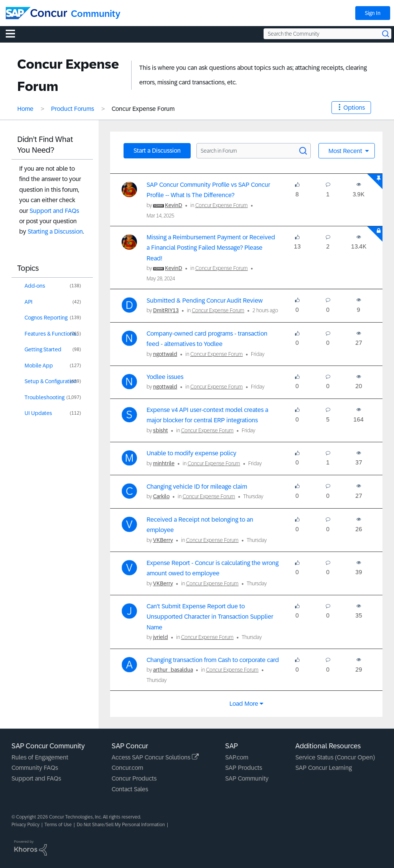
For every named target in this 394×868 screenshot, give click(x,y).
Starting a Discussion (55, 231)
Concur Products (134, 778)
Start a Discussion (157, 151)
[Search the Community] (327, 34)
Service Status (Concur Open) (335, 757)
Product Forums (73, 109)
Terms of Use (58, 825)
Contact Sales (130, 789)
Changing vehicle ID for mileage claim (197, 487)
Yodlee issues (165, 377)
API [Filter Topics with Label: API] (29, 302)
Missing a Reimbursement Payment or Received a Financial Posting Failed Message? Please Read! (211, 248)
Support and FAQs (54, 211)
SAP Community (247, 778)
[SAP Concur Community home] (36, 13)
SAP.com (237, 757)
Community (96, 14)
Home (25, 109)
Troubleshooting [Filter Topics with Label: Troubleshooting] (45, 397)
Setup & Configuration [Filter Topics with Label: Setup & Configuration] (51, 381)
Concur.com (127, 768)
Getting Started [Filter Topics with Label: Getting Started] (43, 349)
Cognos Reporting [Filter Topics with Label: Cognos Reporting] (46, 318)
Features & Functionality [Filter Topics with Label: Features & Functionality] (54, 334)
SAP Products (244, 768)
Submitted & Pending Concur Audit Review (205, 301)
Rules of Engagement (40, 757)
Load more (244, 704)
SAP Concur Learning (324, 768)
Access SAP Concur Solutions (155, 757)
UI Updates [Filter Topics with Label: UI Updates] (38, 413)
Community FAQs (35, 768)
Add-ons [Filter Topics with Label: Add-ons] (35, 286)
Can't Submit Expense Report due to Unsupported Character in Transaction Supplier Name (210, 617)
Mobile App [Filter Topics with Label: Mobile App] (39, 366)
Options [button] (354, 108)
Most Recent (346, 151)
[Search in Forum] (254, 151)
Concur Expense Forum (222, 205)
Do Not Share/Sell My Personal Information (121, 825)
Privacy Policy (26, 825)
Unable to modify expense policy (191, 453)
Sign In (373, 13)
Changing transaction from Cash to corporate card (213, 660)
